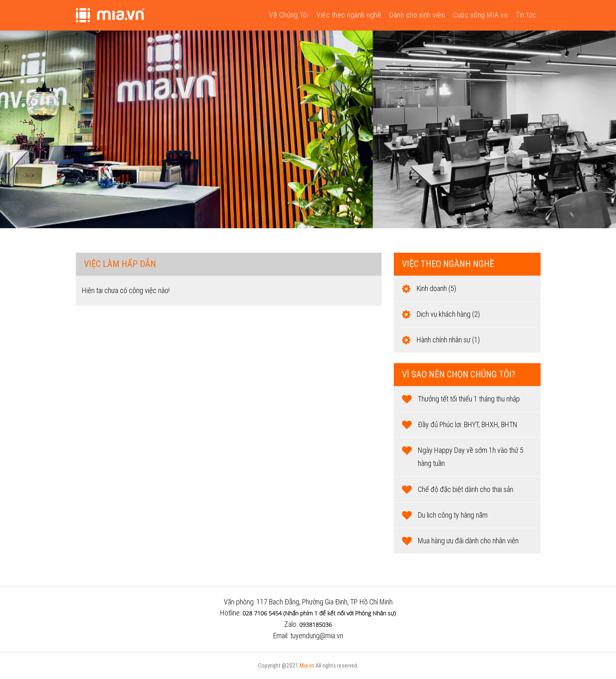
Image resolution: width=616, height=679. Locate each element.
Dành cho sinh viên (417, 15)
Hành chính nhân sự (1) (448, 340)
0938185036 (316, 625)
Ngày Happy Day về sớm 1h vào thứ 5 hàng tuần (471, 457)
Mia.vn (307, 666)
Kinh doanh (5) (436, 288)
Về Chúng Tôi (289, 15)
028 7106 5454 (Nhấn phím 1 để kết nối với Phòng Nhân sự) (319, 613)
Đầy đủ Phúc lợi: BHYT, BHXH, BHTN (468, 424)
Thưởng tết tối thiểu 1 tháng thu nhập (469, 399)
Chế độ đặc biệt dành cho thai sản (466, 489)
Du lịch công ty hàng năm (453, 515)
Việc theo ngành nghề (349, 15)
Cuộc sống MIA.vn (480, 15)
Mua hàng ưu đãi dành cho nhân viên (468, 541)
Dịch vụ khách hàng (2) (448, 314)
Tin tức (526, 15)
